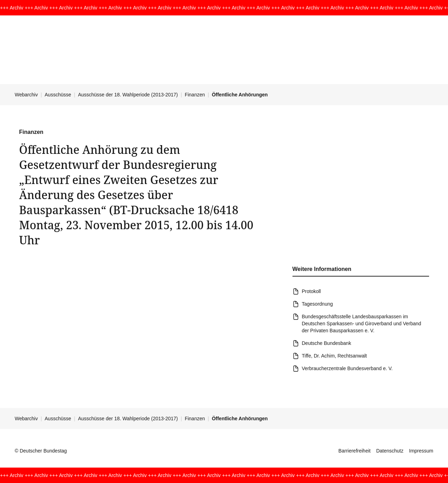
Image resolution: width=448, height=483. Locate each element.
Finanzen (195, 95)
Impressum (421, 451)
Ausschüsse (58, 95)
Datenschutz (390, 451)
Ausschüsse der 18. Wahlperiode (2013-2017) (128, 95)
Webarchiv (26, 95)
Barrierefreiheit (354, 451)
